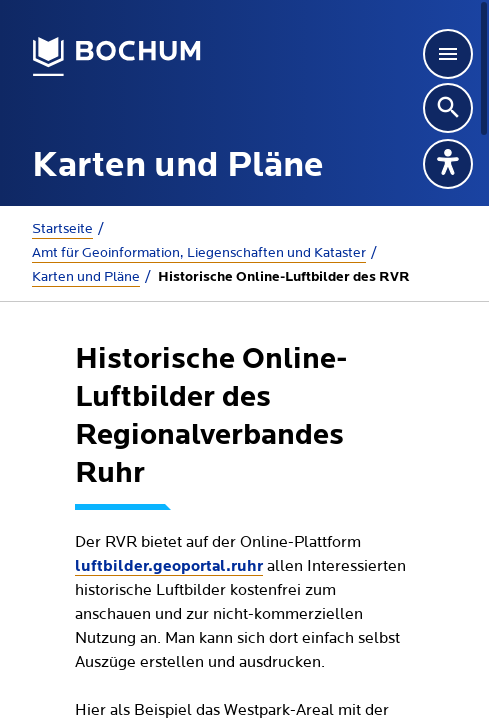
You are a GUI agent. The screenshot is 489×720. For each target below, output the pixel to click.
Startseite (62, 229)
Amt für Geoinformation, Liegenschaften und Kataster (199, 253)
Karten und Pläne (86, 277)
